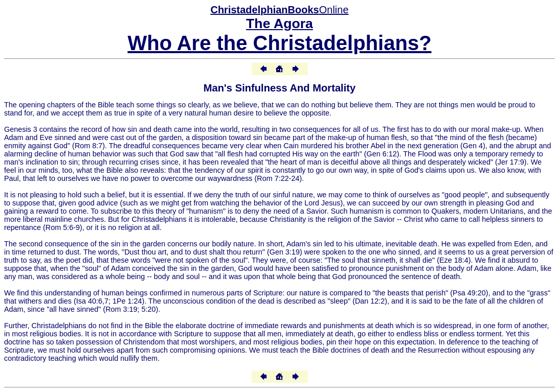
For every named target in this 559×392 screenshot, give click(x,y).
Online (279, 10)
